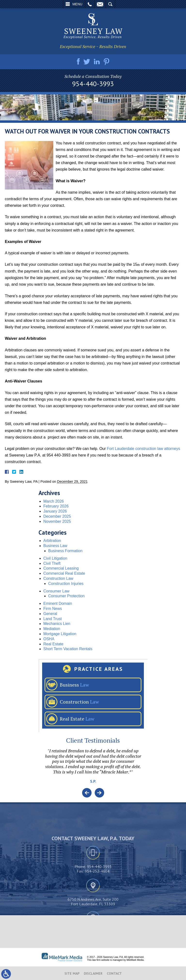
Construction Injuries (66, 584)
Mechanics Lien (57, 624)
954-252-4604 (97, 905)
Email (100, 4)
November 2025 (57, 521)
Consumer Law (56, 591)
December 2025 (57, 516)
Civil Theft (52, 563)
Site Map (72, 973)
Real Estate (53, 644)
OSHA (49, 639)
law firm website (101, 960)
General (50, 614)
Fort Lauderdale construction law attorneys (143, 449)
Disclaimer (93, 973)
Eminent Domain (58, 603)
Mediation (52, 629)
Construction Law (58, 578)
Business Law (55, 546)
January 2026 (55, 511)
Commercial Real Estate (64, 573)
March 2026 (54, 501)
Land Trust (53, 619)
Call (90, 4)
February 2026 (56, 506)
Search (110, 4)
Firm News (53, 609)
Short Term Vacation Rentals (68, 649)
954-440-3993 (93, 84)
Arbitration (52, 541)
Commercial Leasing (61, 568)
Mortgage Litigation (60, 634)
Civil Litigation (55, 558)
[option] (93, 768)
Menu (77, 4)
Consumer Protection (66, 596)
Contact (114, 973)
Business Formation (65, 551)
